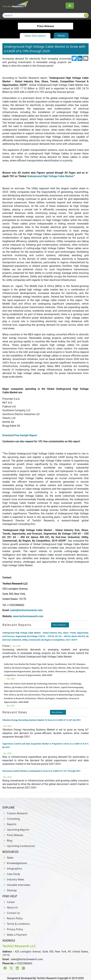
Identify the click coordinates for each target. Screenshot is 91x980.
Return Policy (13, 918)
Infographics (12, 869)
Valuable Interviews (16, 885)
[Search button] (86, 15)
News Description (35, 36)
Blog (7, 841)
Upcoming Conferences (19, 846)
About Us (10, 907)
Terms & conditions (16, 924)
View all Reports (59, 625)
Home (61, 36)
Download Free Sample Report (20, 435)
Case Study (11, 874)
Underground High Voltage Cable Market (50, 176)
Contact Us (11, 913)
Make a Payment (15, 935)
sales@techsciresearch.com (26, 610)
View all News (57, 712)
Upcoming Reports (16, 830)
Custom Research (15, 813)
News (8, 858)
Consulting (11, 819)
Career (9, 902)
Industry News (13, 879)
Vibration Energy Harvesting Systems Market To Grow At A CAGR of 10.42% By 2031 (42, 720)
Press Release (13, 835)
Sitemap (10, 890)
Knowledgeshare (15, 863)
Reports (9, 824)
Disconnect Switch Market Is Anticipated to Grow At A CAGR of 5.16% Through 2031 (42, 771)
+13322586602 (24, 963)
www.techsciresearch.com (28, 616)
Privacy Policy (13, 929)
